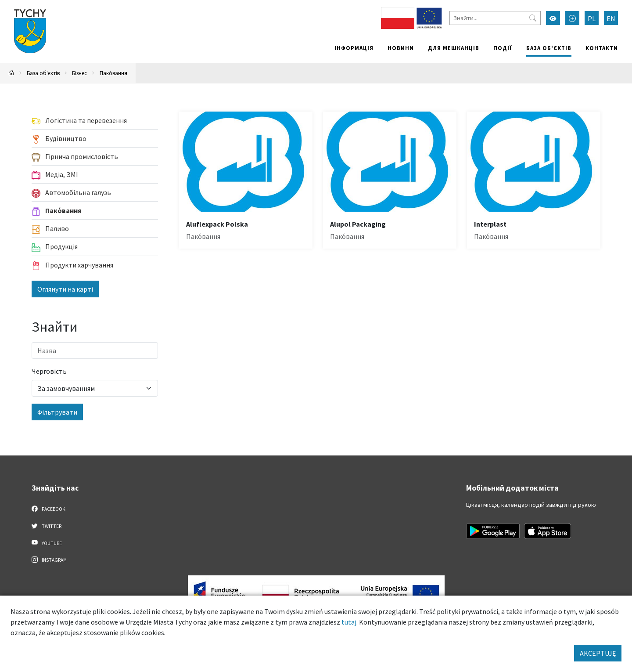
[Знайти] (495, 18)
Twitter (47, 526)
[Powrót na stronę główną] (11, 73)
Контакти (602, 48)
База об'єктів (549, 48)
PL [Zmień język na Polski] (592, 18)
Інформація (354, 48)
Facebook (48, 509)
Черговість (49, 371)
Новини (401, 48)
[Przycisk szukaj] (533, 18)
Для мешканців (454, 48)
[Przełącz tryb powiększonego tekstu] (572, 18)
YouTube (47, 543)
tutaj (349, 622)
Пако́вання (113, 73)
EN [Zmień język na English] (611, 18)
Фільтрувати (57, 412)
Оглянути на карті (65, 289)
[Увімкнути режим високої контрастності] (553, 18)
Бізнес (79, 73)
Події (503, 48)
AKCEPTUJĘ (598, 653)
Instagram (49, 560)
